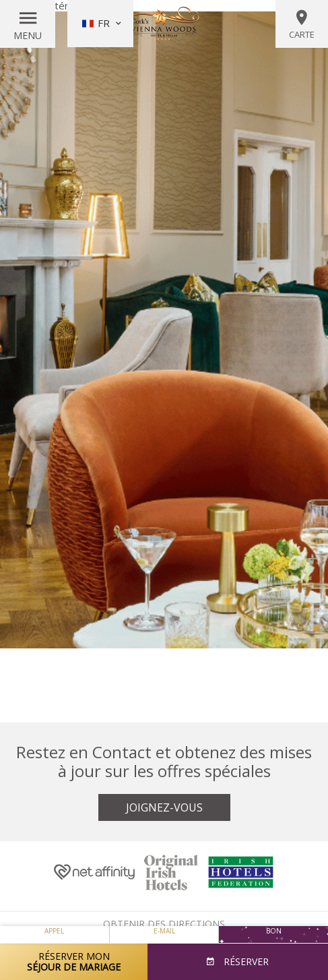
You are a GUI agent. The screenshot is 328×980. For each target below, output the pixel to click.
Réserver (245, 961)
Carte (302, 24)
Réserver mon (74, 961)
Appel (54, 931)
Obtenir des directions (164, 924)
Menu (28, 35)
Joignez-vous (164, 807)
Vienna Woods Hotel (164, 24)
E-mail (164, 931)
